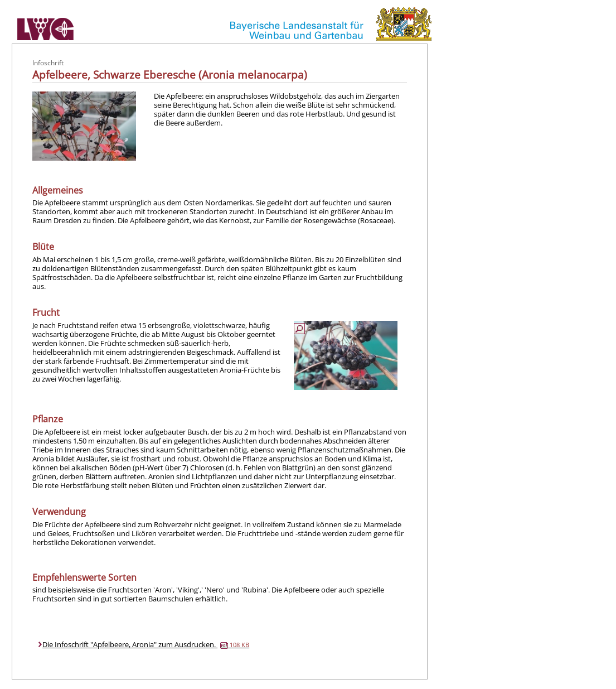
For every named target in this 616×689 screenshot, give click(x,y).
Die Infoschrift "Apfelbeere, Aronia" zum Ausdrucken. (146, 644)
